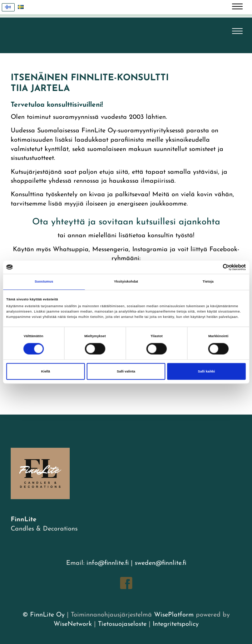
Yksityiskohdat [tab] (126, 282)
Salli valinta (126, 371)
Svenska (23, 7)
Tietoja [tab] (208, 282)
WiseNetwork (73, 624)
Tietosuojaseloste (122, 624)
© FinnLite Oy (44, 615)
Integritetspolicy (175, 624)
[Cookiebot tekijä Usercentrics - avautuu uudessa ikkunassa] (215, 267)
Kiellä (46, 371)
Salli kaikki (207, 371)
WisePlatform (174, 615)
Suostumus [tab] (44, 282)
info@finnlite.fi (108, 563)
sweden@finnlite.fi (160, 563)
